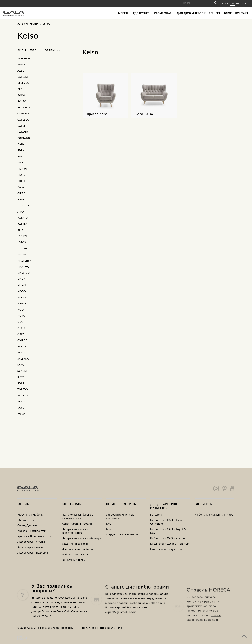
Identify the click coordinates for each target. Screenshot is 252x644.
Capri (21, 126)
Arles (21, 65)
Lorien (22, 236)
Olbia (21, 328)
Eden (21, 150)
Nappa (22, 304)
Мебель (124, 13)
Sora (21, 383)
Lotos (22, 242)
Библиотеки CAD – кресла (168, 538)
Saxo (21, 365)
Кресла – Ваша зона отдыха (36, 536)
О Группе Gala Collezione (122, 534)
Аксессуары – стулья (31, 542)
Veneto (23, 395)
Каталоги (156, 514)
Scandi (22, 371)
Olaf (21, 322)
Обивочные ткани (74, 560)
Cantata (23, 114)
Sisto (21, 377)
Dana (21, 144)
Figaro (22, 169)
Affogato (24, 58)
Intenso (23, 206)
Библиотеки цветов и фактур (170, 544)
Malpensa (24, 261)
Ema (20, 163)
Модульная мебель (30, 514)
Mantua (23, 267)
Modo (22, 291)
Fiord (22, 175)
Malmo (22, 255)
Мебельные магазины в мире (214, 514)
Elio (20, 156)
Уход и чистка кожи (75, 544)
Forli (21, 181)
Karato (23, 218)
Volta (22, 402)
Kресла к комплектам (32, 531)
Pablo (22, 346)
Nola (21, 310)
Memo (22, 279)
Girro (22, 193)
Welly (22, 414)
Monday (23, 297)
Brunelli (24, 107)
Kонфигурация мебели (77, 524)
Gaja (21, 187)
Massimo (24, 273)
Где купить (142, 13)
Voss (21, 408)
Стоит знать (164, 13)
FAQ (109, 524)
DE (242, 4)
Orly (21, 334)
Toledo (23, 389)
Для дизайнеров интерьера (199, 13)
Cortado (24, 138)
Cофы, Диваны (27, 525)
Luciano (23, 248)
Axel (21, 71)
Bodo (21, 95)
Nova (21, 316)
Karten (23, 224)
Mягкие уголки (27, 520)
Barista (23, 77)
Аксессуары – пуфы (30, 547)
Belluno (23, 83)
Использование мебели (77, 549)
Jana (21, 212)
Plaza (22, 353)
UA (238, 4)
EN (227, 4)
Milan (22, 285)
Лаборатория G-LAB (75, 554)
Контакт (242, 13)
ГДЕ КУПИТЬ (70, 614)
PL (223, 4)
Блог (228, 13)
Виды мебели (28, 50)
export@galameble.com (121, 625)
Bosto (22, 101)
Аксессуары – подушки (33, 552)
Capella (23, 120)
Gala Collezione (28, 24)
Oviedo (23, 340)
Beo (20, 89)
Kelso (22, 230)
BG (247, 4)
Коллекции (52, 50)
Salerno (23, 359)
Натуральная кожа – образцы (81, 538)
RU (232, 4)
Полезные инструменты (166, 549)
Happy (22, 199)
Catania (23, 132)
